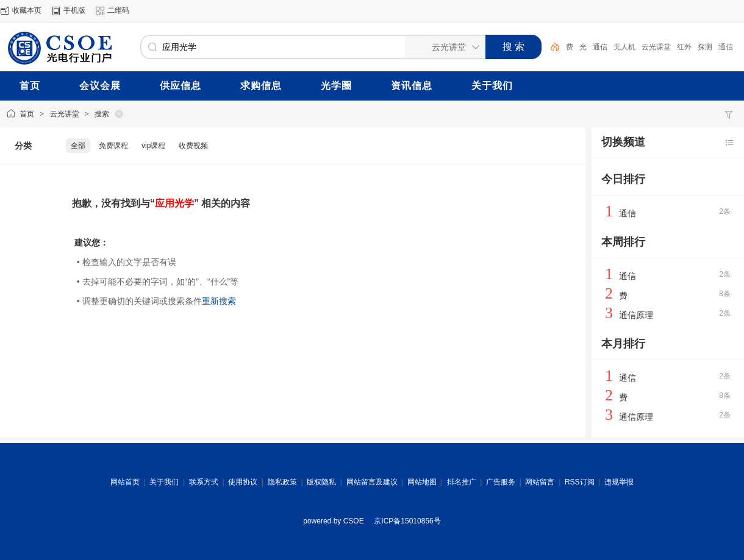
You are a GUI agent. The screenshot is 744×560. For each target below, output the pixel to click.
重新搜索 (219, 301)
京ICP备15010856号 (407, 521)
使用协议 (243, 482)
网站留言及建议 (372, 482)
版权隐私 (321, 482)
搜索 (102, 114)
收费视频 (193, 146)
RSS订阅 (580, 482)
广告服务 (501, 482)
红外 (684, 47)
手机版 (74, 10)
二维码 (118, 10)
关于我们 (164, 482)
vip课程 (153, 146)
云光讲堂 (65, 114)
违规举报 (619, 482)
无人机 (624, 47)
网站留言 (540, 482)
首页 (27, 114)
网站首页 (125, 482)
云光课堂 (656, 47)
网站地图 (422, 482)
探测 (705, 47)
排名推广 (462, 482)
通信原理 (636, 315)
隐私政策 (282, 482)
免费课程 (113, 146)
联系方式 (204, 482)
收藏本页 (27, 10)
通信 (600, 47)
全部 (78, 146)
